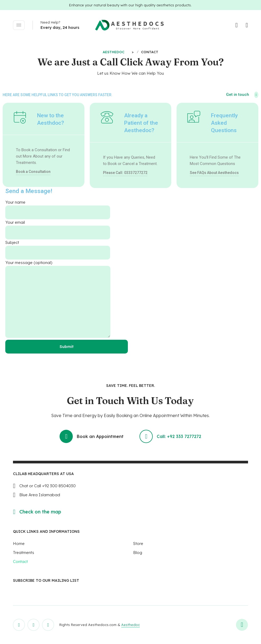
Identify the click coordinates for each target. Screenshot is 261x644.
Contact (20, 562)
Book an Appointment (92, 436)
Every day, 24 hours (60, 27)
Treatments (24, 553)
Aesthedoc (130, 625)
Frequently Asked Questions (224, 123)
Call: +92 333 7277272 (171, 436)
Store (138, 544)
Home (19, 544)
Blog (138, 553)
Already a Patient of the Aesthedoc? (141, 123)
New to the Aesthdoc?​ (51, 119)
